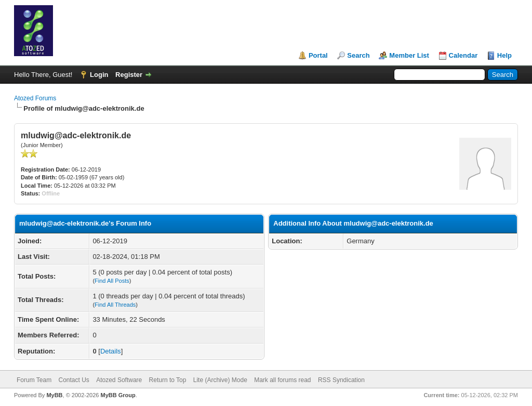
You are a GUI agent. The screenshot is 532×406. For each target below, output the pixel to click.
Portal (318, 55)
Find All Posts (112, 281)
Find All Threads (115, 305)
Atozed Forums (35, 98)
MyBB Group (118, 395)
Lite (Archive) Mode (220, 380)
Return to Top (168, 380)
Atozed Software (119, 380)
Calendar (463, 55)
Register (129, 75)
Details (111, 351)
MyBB (54, 395)
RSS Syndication (341, 380)
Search (358, 55)
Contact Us (74, 380)
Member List (409, 55)
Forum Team (34, 380)
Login (99, 75)
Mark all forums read (282, 380)
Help (504, 55)
